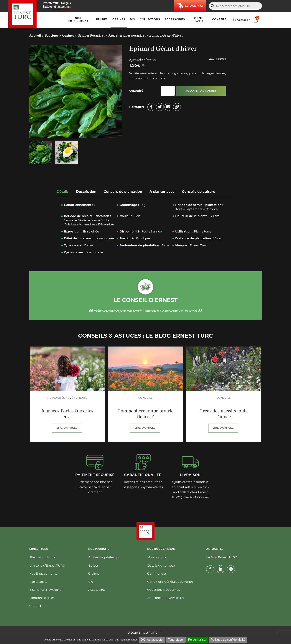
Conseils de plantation (123, 192)
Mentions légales (42, 598)
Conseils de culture (199, 192)
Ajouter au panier (201, 91)
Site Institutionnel (43, 557)
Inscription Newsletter (46, 590)
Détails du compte (161, 566)
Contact (35, 606)
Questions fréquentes (164, 590)
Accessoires (97, 590)
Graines (94, 574)
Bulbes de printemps (104, 557)
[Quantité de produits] (168, 91)
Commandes (157, 574)
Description (86, 192)
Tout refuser (176, 640)
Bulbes (93, 566)
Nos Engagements (43, 574)
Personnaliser (197, 640)
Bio (91, 582)
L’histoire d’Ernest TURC (47, 566)
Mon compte (157, 557)
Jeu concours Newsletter (166, 598)
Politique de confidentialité (228, 640)
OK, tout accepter (152, 640)
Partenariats (38, 582)
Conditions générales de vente (170, 582)
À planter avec (162, 192)
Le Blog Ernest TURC (222, 557)
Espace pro (194, 6)
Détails (63, 192)
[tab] (64, 192)
